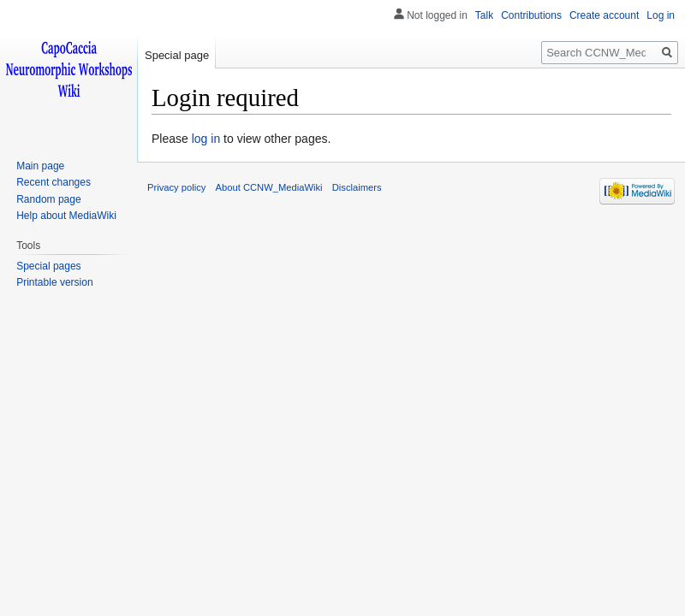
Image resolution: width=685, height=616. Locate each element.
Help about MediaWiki (66, 216)
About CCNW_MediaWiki (269, 187)
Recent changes (54, 182)
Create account (604, 15)
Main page (40, 166)
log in (206, 139)
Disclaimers (357, 187)
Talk (484, 15)
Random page (48, 199)
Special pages (48, 266)
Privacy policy (176, 187)
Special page (177, 55)
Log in (661, 15)
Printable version (54, 282)
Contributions (531, 15)
